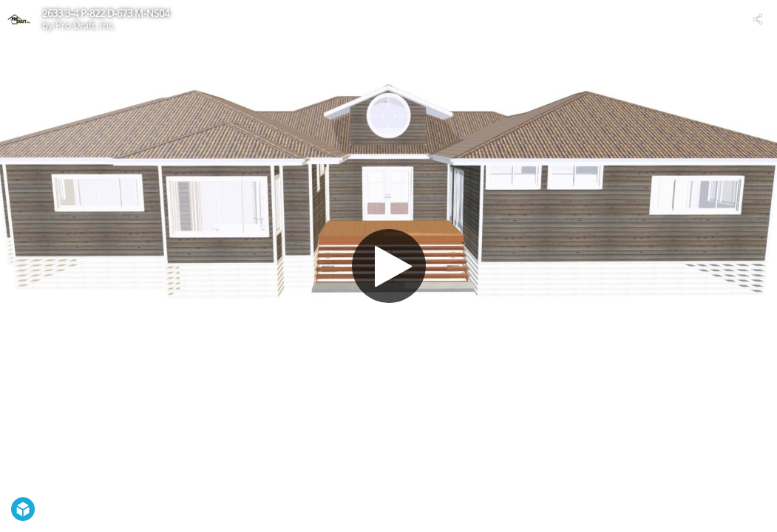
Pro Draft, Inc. (85, 25)
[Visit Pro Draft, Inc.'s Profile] (19, 19)
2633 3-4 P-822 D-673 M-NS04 (106, 13)
